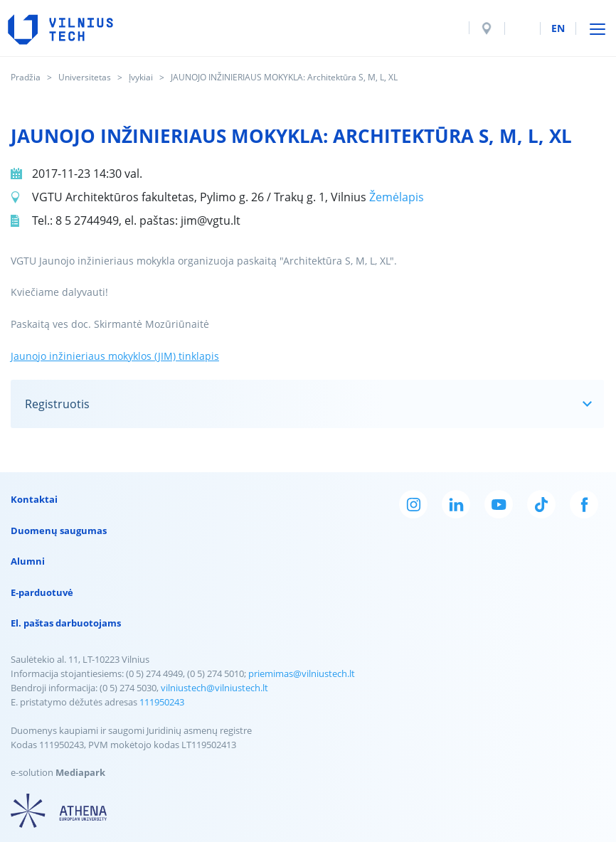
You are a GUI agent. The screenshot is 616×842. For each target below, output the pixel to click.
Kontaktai (34, 499)
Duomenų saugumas (59, 531)
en (558, 28)
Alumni (28, 561)
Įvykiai (141, 77)
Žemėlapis (397, 197)
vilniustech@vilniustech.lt (214, 688)
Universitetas (85, 77)
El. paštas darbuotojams (66, 623)
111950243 (162, 702)
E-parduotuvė (42, 592)
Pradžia (26, 77)
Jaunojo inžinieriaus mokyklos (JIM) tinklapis (115, 356)
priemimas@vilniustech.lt (302, 673)
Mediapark (80, 772)
